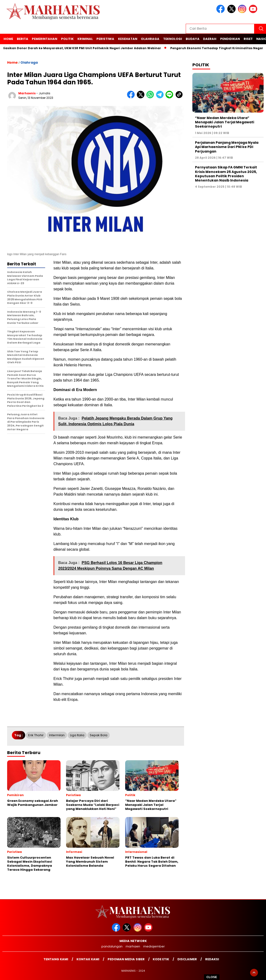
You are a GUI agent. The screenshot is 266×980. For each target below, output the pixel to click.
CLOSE (212, 977)
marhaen (133, 946)
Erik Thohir (36, 735)
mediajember (154, 946)
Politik (67, 39)
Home (8, 39)
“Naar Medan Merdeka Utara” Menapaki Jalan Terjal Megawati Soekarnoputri (225, 122)
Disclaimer (187, 959)
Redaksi (212, 959)
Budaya (193, 39)
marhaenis (27, 93)
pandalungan (112, 946)
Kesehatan (128, 39)
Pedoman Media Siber (126, 959)
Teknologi (173, 39)
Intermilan (57, 735)
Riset (248, 39)
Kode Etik (161, 959)
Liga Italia (77, 735)
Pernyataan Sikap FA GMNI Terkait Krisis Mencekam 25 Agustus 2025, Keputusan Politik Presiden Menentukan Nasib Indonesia (226, 174)
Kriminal (85, 39)
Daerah (210, 39)
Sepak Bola (99, 735)
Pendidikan (230, 39)
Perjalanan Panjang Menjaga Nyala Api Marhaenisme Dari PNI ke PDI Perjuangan (227, 147)
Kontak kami (88, 959)
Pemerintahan (45, 39)
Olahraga (150, 39)
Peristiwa (105, 39)
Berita (23, 39)
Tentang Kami (56, 959)
